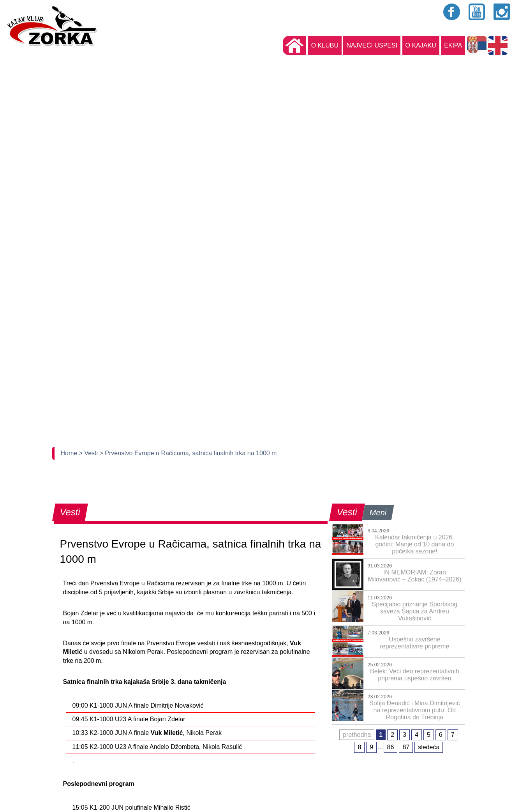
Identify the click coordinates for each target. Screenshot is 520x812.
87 (406, 747)
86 (391, 747)
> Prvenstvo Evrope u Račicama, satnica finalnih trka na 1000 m (188, 453)
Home (70, 453)
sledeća (429, 747)
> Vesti (89, 453)
